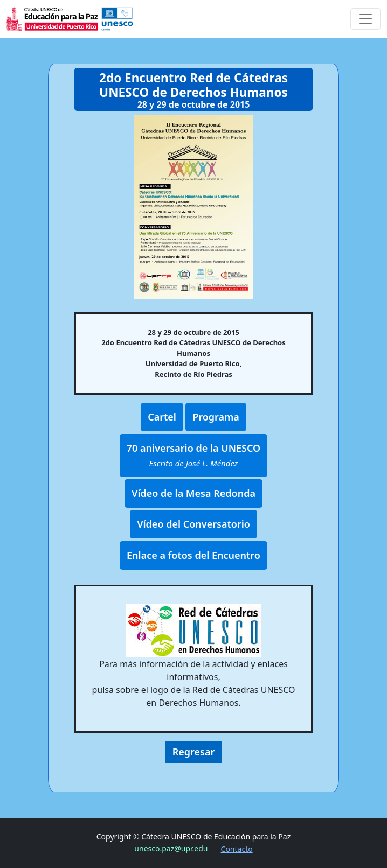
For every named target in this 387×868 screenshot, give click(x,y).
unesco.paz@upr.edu (171, 848)
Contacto (237, 849)
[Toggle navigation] (365, 19)
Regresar (194, 752)
